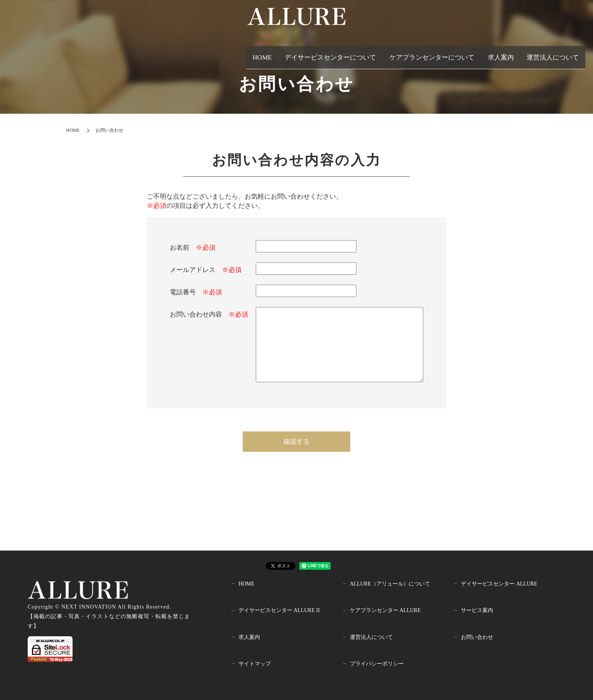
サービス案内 (477, 610)
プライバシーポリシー (377, 664)
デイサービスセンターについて (316, 53)
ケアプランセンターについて (425, 53)
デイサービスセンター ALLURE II (279, 610)
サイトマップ (255, 664)
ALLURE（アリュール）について (390, 584)
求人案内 (500, 53)
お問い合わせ (477, 637)
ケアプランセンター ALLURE (385, 610)
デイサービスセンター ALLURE (499, 584)
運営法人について (552, 53)
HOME (246, 53)
